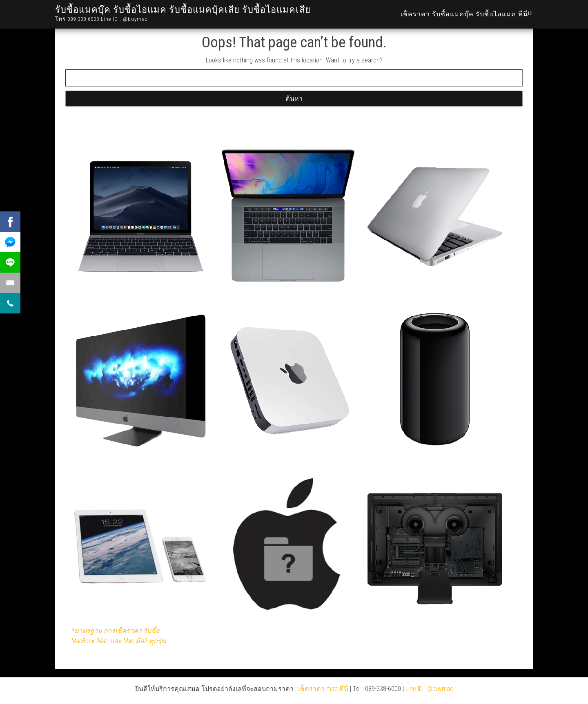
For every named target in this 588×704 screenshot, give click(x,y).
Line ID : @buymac (429, 689)
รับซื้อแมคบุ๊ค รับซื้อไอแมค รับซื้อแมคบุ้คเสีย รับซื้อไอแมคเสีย (183, 10)
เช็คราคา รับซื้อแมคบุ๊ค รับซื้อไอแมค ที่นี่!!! (467, 14)
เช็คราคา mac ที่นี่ (323, 689)
